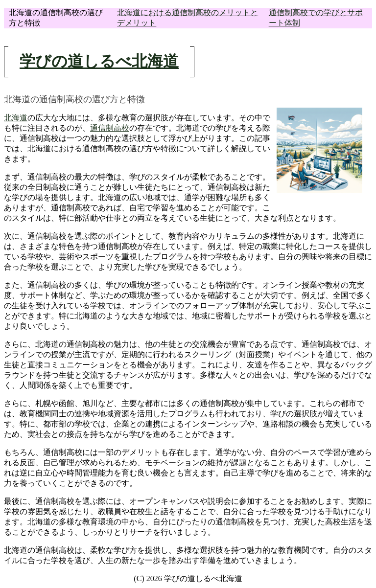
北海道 (16, 118)
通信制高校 (110, 128)
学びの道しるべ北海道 (99, 61)
